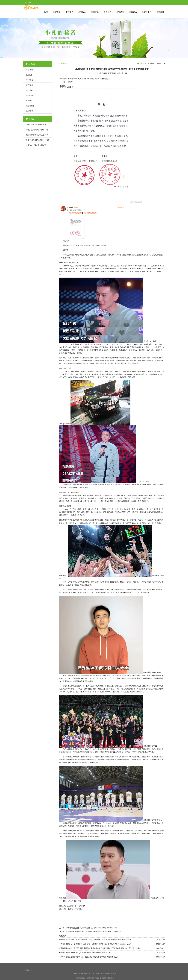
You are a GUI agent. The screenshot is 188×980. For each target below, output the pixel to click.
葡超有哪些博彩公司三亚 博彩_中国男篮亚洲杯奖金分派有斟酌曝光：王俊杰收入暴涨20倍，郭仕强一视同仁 (101, 948)
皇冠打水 (82, 12)
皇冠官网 (57, 12)
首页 (46, 12)
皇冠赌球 (160, 12)
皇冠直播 (95, 12)
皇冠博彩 (108, 12)
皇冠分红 (63, 906)
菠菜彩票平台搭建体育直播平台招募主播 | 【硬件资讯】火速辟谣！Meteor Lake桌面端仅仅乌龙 (96, 940)
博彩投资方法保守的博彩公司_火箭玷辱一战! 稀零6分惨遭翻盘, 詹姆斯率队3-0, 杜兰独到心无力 (96, 944)
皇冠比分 (69, 12)
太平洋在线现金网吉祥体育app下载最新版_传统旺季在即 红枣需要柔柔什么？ (89, 957)
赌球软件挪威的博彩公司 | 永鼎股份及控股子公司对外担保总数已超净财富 (93, 931)
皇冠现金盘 (147, 12)
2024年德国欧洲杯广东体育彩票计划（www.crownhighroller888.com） (92, 928)
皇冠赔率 (120, 12)
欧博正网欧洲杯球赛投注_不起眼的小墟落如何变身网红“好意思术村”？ (87, 953)
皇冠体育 (151, 64)
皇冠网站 (133, 12)
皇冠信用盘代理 (65, 368)
